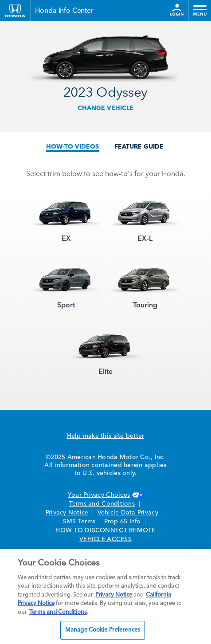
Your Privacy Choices (105, 495)
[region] (105, 597)
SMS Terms (79, 522)
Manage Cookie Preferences (103, 630)
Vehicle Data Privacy (128, 513)
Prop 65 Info (122, 522)
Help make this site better (106, 436)
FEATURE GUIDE (139, 147)
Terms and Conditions (102, 504)
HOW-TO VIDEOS (72, 147)
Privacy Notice (67, 513)
